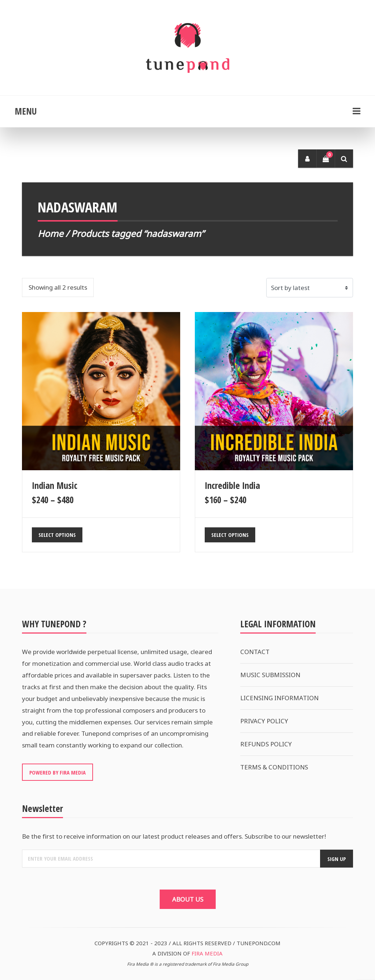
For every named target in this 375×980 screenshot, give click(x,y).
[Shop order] (310, 288)
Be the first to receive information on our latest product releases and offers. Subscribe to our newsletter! (174, 836)
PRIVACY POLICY (264, 721)
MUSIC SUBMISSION (270, 675)
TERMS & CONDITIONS (274, 767)
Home (51, 233)
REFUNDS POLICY (266, 744)
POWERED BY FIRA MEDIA (57, 772)
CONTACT (255, 652)
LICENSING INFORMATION (279, 698)
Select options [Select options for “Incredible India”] (230, 535)
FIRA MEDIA (207, 953)
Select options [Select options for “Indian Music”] (57, 535)
